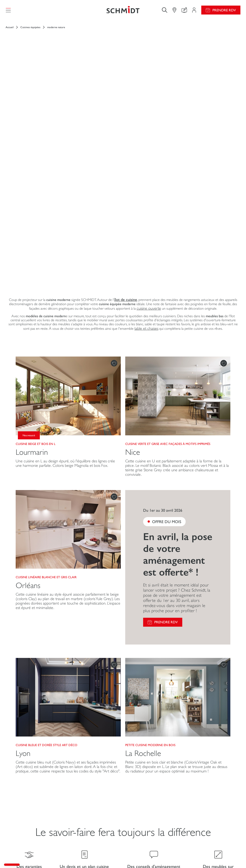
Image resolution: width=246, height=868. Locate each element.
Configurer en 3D (80, 791)
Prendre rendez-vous (98, 828)
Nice (133, 294)
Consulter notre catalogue (151, 799)
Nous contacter (78, 799)
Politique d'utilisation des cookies (153, 856)
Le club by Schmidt (80, 817)
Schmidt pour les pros (26, 825)
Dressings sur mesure (26, 795)
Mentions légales (96, 856)
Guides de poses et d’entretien (154, 791)
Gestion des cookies (120, 856)
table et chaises (146, 170)
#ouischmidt (217, 856)
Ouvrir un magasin (202, 800)
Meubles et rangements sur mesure (30, 806)
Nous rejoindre (200, 791)
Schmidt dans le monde (205, 809)
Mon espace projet (81, 782)
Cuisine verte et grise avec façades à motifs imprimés (168, 286)
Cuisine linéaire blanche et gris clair (46, 419)
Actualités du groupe (204, 782)
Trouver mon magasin (83, 808)
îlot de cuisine (126, 141)
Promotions (140, 782)
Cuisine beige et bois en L (36, 286)
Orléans (28, 427)
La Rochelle (143, 595)
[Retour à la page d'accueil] (123, 12)
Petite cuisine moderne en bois (150, 587)
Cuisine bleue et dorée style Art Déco (47, 587)
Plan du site (233, 856)
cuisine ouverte (149, 150)
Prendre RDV (224, 12)
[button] (12, 865)
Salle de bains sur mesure (29, 817)
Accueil (10, 31)
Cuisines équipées (30, 31)
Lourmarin (32, 294)
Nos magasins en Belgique (207, 818)
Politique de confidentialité (191, 856)
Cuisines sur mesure (25, 786)
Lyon (23, 595)
